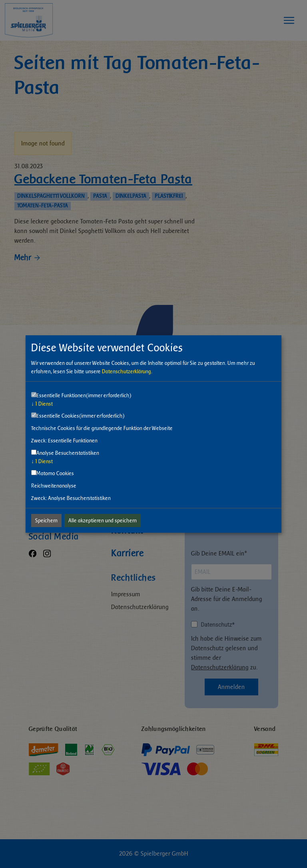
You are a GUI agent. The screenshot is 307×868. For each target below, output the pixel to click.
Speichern (46, 521)
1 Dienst (42, 404)
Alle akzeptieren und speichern (103, 521)
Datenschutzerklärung (127, 371)
